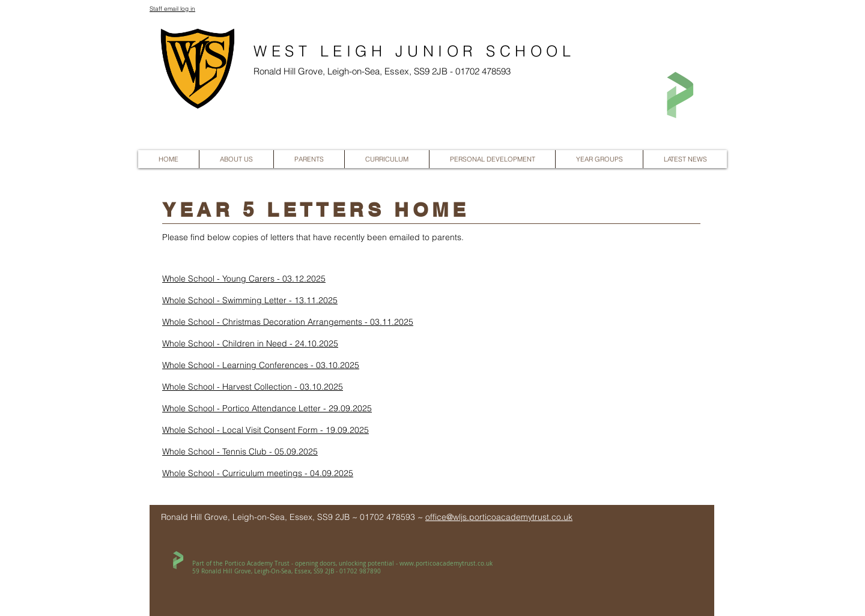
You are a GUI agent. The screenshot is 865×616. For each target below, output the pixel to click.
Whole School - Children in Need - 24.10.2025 (250, 343)
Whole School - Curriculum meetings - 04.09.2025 (258, 473)
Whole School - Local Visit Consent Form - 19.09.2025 (266, 430)
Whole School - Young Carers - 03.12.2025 (244, 279)
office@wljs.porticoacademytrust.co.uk (499, 517)
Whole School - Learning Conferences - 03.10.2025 (261, 365)
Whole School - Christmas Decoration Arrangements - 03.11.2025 (288, 322)
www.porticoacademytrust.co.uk (446, 563)
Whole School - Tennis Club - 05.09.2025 (240, 451)
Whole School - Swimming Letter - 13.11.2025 (250, 300)
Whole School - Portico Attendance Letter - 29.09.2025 (267, 408)
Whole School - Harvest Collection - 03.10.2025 (253, 387)
